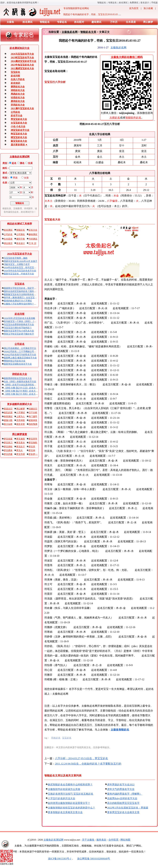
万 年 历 (32, 243)
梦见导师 (21, 454)
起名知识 (15, 83)
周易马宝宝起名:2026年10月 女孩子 (21, 261)
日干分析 (33, 413)
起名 (14, 163)
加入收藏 (148, 8)
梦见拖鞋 (33, 443)
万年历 (114, 22)
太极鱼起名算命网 (53, 840)
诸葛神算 (33, 420)
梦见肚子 (21, 447)
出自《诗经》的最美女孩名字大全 (20, 381)
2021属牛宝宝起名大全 (22, 108)
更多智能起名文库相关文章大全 (65, 812)
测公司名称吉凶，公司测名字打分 (20, 348)
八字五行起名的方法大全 (62, 798)
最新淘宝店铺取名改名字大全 (18, 364)
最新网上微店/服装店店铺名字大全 (20, 358)
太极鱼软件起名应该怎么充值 (64, 789)
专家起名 (112, 3)
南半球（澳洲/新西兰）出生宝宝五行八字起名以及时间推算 (32, 298)
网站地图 (125, 840)
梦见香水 (21, 443)
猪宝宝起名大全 (19, 137)
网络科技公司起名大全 (15, 361)
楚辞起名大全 (18, 87)
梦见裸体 (8, 450)
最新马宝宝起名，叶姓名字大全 (19, 274)
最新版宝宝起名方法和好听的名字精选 (22, 294)
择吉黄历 (8, 243)
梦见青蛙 (8, 447)
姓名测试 (123, 3)
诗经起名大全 (18, 90)
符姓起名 (56, 738)
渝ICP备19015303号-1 (60, 859)
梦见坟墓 (8, 439)
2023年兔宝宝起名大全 (22, 65)
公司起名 (15, 112)
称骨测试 (8, 416)
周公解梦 (148, 22)
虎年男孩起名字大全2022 (121, 785)
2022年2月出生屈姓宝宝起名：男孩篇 (128, 808)
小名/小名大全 (18, 126)
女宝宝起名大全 (19, 123)
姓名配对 (79, 22)
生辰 (30, 163)
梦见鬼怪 (21, 439)
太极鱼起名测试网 (20, 157)
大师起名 (115, 118)
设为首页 (134, 8)
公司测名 (21, 234)
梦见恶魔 (8, 454)
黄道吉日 (8, 409)
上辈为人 (21, 416)
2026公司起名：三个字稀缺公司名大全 (22, 351)
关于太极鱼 (88, 840)
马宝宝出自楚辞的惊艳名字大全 (19, 324)
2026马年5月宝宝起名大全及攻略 (19, 318)
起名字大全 (17, 116)
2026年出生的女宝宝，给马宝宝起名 (21, 267)
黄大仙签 (8, 424)
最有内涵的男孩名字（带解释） (125, 794)
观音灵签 (21, 424)
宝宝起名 (15, 72)
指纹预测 (33, 424)
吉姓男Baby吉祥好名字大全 (122, 798)
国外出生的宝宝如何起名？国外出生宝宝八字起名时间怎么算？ (34, 291)
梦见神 (32, 450)
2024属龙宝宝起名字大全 (24, 61)
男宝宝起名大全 (19, 119)
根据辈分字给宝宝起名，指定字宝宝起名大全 (25, 288)
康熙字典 (21, 239)
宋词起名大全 (18, 105)
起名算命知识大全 (20, 48)
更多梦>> (33, 454)
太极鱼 (10, 22)
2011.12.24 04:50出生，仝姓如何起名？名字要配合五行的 (88, 764)
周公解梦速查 (20, 434)
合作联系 (113, 840)
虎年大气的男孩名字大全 (121, 789)
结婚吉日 (33, 409)
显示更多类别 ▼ (19, 145)
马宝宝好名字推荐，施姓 (16, 258)
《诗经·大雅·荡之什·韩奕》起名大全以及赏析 (25, 391)
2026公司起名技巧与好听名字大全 (20, 355)
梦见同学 (33, 439)
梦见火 (19, 450)
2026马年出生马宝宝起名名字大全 (20, 271)
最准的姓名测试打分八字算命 (18, 301)
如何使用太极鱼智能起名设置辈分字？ (69, 803)
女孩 (26, 178)
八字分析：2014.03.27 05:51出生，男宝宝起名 (81, 758)
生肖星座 (131, 22)
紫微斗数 (8, 420)
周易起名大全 (18, 94)
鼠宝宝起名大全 (19, 141)
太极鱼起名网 (70, 32)
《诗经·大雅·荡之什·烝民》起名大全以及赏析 (25, 394)
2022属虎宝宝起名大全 (22, 68)
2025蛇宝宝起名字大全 (22, 58)
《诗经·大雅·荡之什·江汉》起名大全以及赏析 (25, 388)
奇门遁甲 (33, 416)
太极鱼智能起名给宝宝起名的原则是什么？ (71, 808)
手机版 (154, 3)
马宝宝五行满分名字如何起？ (18, 328)
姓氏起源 (8, 413)
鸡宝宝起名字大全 (20, 130)
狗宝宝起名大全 (19, 134)
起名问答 (15, 76)
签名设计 (145, 3)
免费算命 (134, 3)
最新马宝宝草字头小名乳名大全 (19, 331)
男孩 (15, 178)
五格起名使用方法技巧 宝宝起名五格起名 (71, 794)
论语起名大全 (18, 98)
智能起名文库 (88, 32)
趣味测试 (96, 22)
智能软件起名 (133, 118)
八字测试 (21, 413)
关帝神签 (21, 420)
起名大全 (33, 230)
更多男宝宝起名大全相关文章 (123, 812)
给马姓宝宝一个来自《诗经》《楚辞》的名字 (25, 321)
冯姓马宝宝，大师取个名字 (17, 264)
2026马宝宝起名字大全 (22, 54)
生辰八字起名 (18, 79)
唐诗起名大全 (18, 101)
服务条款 (101, 840)
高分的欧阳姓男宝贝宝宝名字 (123, 803)
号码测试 (33, 239)
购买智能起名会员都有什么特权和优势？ (70, 785)
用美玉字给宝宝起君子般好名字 (19, 334)
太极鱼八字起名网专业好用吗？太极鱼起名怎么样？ (29, 304)
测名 (22, 163)
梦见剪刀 (8, 443)
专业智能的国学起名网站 (46, 12)
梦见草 (32, 447)
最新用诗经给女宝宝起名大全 (18, 378)
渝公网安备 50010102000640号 (92, 859)
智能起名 (102, 3)
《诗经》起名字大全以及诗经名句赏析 (22, 385)
